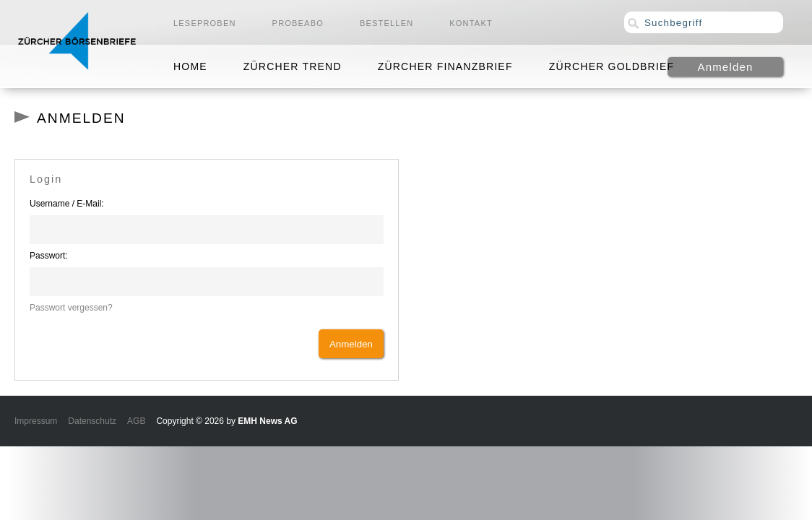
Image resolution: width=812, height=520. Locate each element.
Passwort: (49, 256)
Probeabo (298, 23)
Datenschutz (92, 421)
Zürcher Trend (293, 66)
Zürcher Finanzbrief (445, 66)
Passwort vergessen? (71, 308)
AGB (136, 421)
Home (190, 66)
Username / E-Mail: (67, 204)
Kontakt (471, 23)
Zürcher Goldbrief (612, 66)
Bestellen (386, 23)
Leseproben (205, 23)
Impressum (36, 421)
